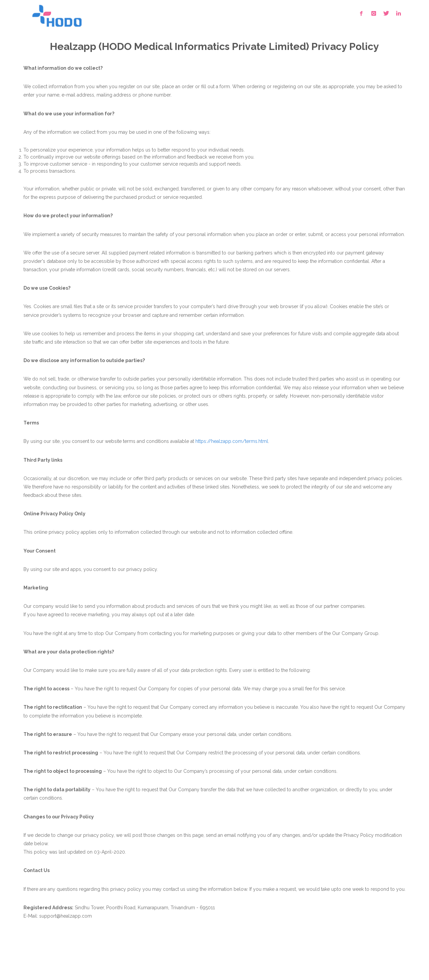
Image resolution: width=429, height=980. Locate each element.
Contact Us (109, 958)
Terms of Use (38, 958)
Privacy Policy (75, 958)
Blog (134, 958)
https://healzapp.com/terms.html (232, 441)
